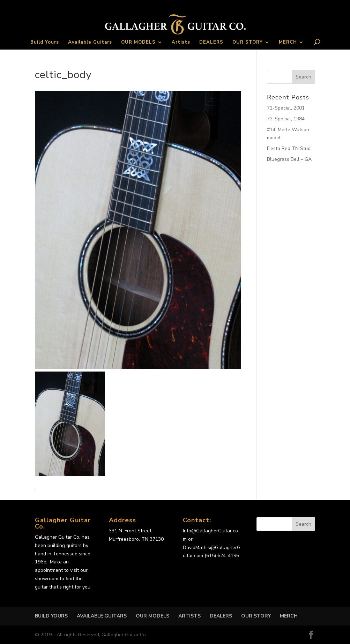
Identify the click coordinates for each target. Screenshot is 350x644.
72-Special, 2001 (286, 108)
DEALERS (211, 43)
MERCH (288, 43)
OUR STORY (248, 43)
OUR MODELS (138, 43)
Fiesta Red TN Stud (289, 148)
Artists (181, 43)
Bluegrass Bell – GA (289, 159)
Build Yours (45, 43)
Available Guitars (90, 43)
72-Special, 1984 (286, 119)
